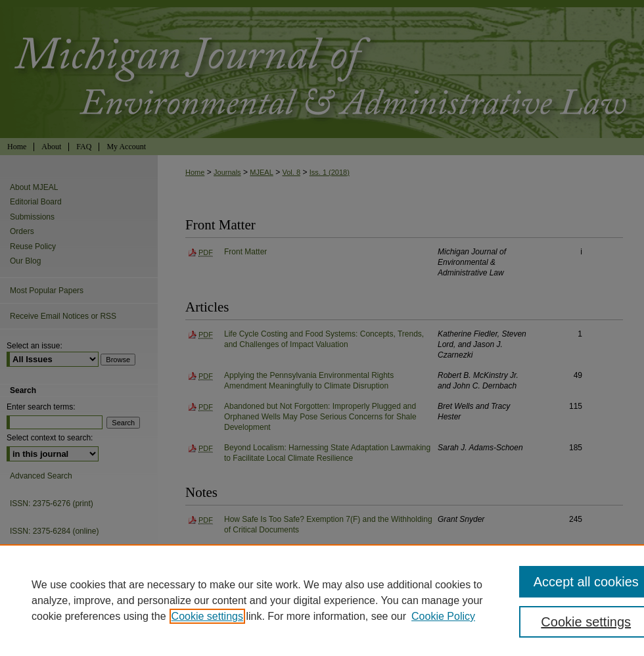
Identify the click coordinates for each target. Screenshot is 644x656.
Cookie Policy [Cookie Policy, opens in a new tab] (443, 616)
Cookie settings (207, 616)
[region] (322, 600)
